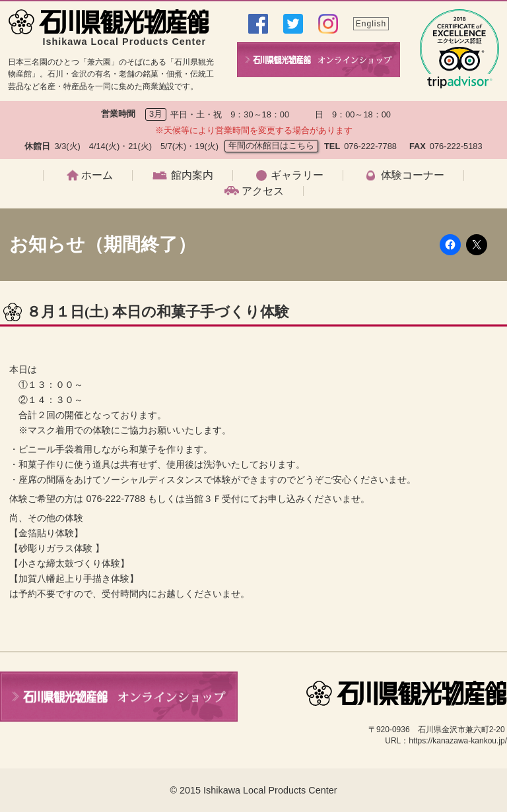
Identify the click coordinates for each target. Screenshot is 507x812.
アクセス (263, 191)
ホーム (97, 175)
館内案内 (192, 175)
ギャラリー (297, 175)
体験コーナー (413, 175)
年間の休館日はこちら (271, 145)
